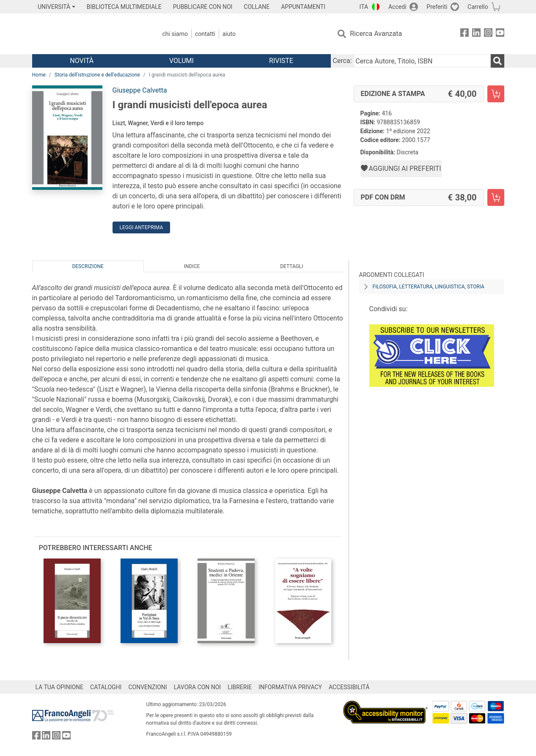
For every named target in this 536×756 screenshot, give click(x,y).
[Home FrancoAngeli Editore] (88, 34)
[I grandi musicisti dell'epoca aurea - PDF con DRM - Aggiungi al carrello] (496, 197)
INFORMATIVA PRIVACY (290, 687)
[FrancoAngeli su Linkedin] (476, 34)
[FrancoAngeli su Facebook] (465, 34)
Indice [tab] (192, 266)
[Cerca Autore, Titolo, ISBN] (422, 61)
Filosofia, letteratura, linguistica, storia (429, 287)
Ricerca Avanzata (376, 34)
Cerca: (342, 61)
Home (39, 75)
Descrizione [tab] (88, 266)
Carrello (478, 7)
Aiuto (229, 34)
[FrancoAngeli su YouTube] (500, 34)
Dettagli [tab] (291, 266)
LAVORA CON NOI (198, 687)
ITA (364, 7)
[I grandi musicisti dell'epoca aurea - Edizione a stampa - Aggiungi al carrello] (496, 94)
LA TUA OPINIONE (60, 687)
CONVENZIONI (147, 687)
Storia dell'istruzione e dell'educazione (97, 75)
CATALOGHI (106, 687)
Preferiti (437, 7)
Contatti (205, 34)
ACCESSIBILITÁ (349, 687)
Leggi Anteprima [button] (142, 227)
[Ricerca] (498, 61)
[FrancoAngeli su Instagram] (488, 34)
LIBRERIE (240, 687)
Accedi (397, 7)
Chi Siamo (175, 34)
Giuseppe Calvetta (140, 90)
